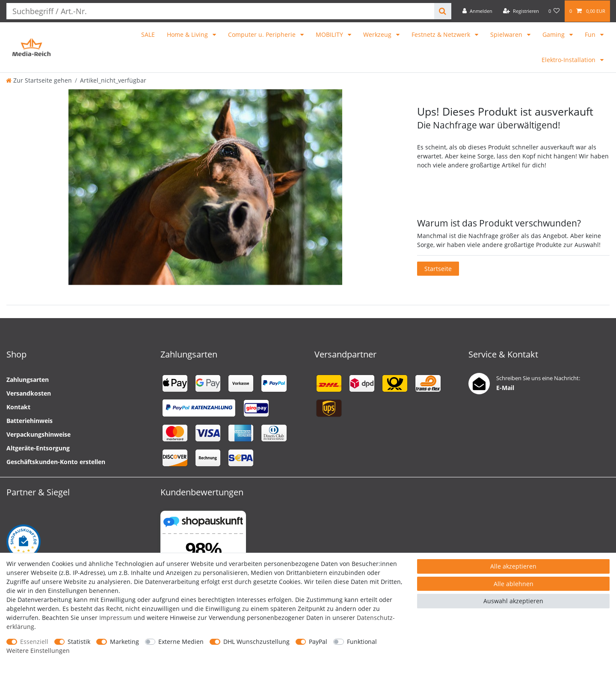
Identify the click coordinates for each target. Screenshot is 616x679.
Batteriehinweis (30, 421)
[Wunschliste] (554, 11)
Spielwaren (507, 34)
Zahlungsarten (28, 380)
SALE (148, 34)
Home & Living (188, 34)
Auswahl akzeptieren (513, 601)
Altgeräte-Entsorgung (38, 448)
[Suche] (440, 11)
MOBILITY (330, 34)
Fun (591, 34)
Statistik (79, 642)
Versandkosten (29, 393)
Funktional (362, 642)
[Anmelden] (477, 11)
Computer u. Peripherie (263, 34)
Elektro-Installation (569, 60)
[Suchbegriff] (218, 11)
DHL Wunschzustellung (256, 642)
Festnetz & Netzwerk (442, 34)
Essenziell (34, 642)
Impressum (115, 618)
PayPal (318, 642)
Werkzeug (378, 34)
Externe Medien (181, 642)
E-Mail (505, 388)
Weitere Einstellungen (38, 651)
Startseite (438, 269)
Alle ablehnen (514, 584)
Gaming (554, 34)
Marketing (124, 642)
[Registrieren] (521, 11)
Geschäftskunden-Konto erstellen (56, 462)
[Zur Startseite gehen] (39, 80)
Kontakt (18, 407)
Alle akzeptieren (513, 566)
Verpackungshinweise (38, 434)
